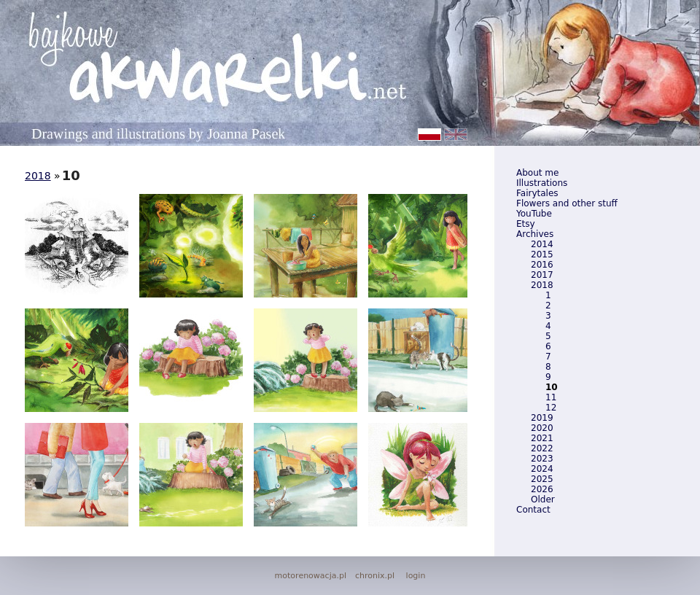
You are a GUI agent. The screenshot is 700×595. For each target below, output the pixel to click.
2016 (542, 265)
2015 (542, 254)
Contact (533, 510)
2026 (542, 489)
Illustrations (542, 183)
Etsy (526, 224)
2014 (542, 244)
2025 (542, 479)
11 (551, 397)
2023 (542, 459)
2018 (542, 285)
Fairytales (537, 193)
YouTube (534, 214)
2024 (542, 469)
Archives (535, 234)
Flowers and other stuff (567, 203)
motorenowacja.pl (311, 576)
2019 (542, 418)
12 (551, 408)
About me (537, 173)
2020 (542, 428)
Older (543, 499)
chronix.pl (375, 576)
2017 (542, 275)
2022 (542, 448)
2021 (542, 438)
